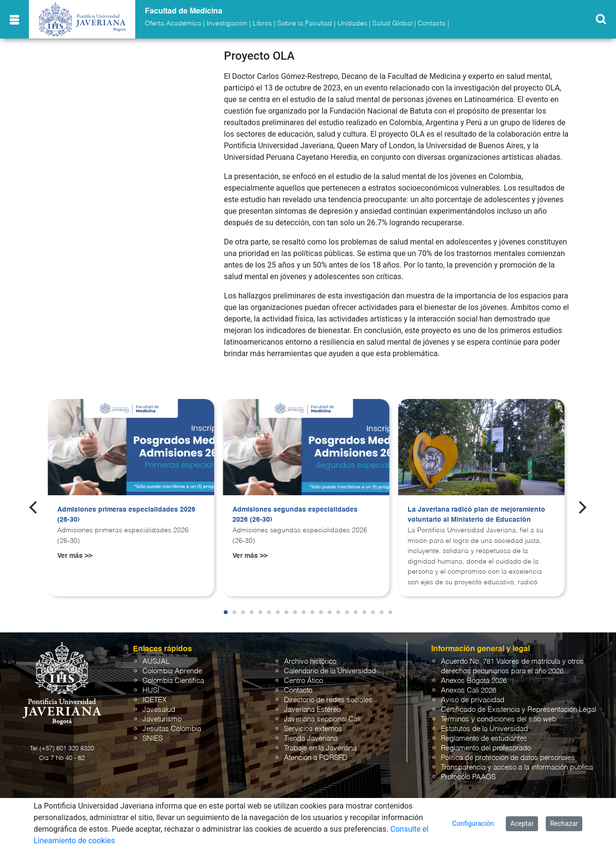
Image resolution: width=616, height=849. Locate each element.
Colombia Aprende (172, 671)
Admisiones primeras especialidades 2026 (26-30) (126, 515)
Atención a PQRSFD (316, 758)
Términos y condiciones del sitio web (499, 719)
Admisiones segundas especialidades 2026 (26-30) (295, 515)
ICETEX (154, 700)
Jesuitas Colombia (172, 729)
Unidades (352, 24)
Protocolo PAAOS (468, 777)
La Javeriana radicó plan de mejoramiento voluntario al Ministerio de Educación (476, 515)
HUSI (151, 690)
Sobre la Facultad (305, 24)
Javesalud (159, 710)
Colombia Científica (173, 681)
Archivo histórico (310, 662)
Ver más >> (75, 556)
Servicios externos (313, 729)
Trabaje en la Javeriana (320, 748)
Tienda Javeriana (311, 739)
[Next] (582, 507)
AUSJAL (156, 662)
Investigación (227, 24)
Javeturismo (162, 719)
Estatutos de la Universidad (484, 729)
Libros (262, 24)
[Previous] (34, 507)
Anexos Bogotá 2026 (474, 681)
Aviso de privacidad (473, 700)
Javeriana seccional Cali (322, 719)
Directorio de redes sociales (328, 700)
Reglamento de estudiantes (484, 739)
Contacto (432, 24)
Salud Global (392, 24)
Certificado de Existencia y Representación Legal (519, 710)
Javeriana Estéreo (312, 710)
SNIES (153, 739)
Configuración (473, 823)
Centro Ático (303, 681)
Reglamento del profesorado (486, 748)
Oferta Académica (173, 24)
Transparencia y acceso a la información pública (517, 767)
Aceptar (522, 823)
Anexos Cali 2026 (468, 690)
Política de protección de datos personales (508, 758)
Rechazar (564, 823)
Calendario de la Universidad (330, 671)
